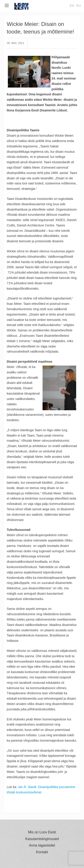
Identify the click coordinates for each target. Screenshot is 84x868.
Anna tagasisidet (42, 845)
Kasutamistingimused (42, 839)
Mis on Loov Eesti (42, 832)
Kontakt (42, 852)
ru (79, 6)
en (72, 6)
